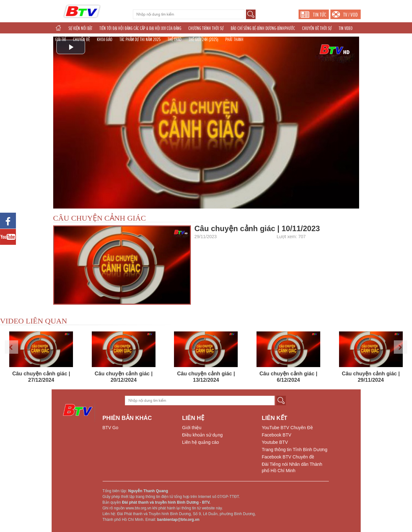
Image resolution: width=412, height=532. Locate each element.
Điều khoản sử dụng (202, 435)
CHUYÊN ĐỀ (81, 39)
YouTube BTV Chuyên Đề (287, 428)
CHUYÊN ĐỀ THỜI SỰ (317, 28)
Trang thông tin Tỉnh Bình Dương (295, 450)
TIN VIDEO (346, 28)
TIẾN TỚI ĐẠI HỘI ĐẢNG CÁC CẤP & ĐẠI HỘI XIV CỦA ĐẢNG (140, 28)
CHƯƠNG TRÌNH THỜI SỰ (206, 28)
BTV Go (111, 428)
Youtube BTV (275, 442)
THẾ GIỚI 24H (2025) (203, 39)
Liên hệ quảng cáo (201, 442)
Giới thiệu (192, 428)
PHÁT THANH (234, 39)
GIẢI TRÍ (61, 39)
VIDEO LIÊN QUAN (34, 321)
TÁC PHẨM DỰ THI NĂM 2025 (140, 39)
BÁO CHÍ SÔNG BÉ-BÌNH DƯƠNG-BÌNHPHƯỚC (263, 28)
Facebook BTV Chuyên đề (288, 457)
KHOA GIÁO (105, 39)
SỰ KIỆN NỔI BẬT (80, 28)
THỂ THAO (175, 39)
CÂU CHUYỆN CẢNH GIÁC (100, 218)
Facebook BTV (277, 435)
